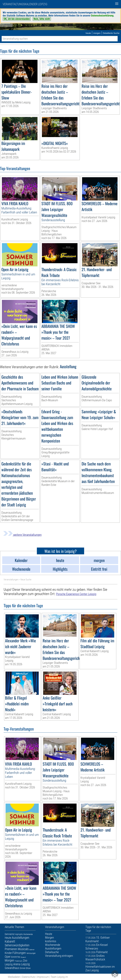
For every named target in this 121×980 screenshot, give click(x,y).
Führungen (19, 953)
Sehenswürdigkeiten (17, 945)
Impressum (43, 977)
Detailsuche (52, 952)
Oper (8, 957)
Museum (23, 957)
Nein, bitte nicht (42, 19)
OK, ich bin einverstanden (17, 19)
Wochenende (28, 934)
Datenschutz (29, 977)
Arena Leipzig (22, 964)
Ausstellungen (21, 938)
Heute (8, 938)
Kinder (8, 953)
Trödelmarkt (19, 961)
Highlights (19, 934)
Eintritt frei (16, 957)
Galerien (32, 950)
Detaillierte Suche (111, 33)
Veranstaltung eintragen (59, 956)
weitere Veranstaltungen (22, 535)
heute (88, 33)
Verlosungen (31, 953)
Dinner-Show (25, 968)
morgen (97, 33)
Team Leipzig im (59, 977)
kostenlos (51, 941)
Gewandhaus (12, 968)
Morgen (9, 960)
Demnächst (10, 934)
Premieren (11, 949)
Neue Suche (26, 580)
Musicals (23, 949)
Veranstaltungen (11, 580)
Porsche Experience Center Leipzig (76, 594)
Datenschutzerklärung (102, 16)
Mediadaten (14, 977)
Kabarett (10, 941)
